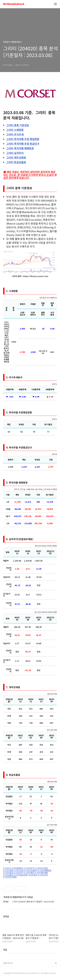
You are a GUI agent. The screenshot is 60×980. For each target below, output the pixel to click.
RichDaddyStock (14, 4)
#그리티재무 (29, 873)
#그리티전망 (8, 870)
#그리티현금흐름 (20, 875)
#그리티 (6, 868)
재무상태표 (16, 157)
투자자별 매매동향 (20, 148)
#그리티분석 (32, 875)
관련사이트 (8, 963)
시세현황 (15, 130)
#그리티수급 (19, 870)
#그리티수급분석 (31, 870)
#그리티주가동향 (10, 877)
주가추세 (15, 134)
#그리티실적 (8, 873)
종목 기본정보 (18, 125)
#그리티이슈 (43, 875)
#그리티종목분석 (17, 868)
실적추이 (15, 153)
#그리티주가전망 (41, 868)
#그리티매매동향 (45, 870)
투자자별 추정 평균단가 (23, 144)
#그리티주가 (29, 868)
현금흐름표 (16, 162)
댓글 (5, 950)
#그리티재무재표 (41, 873)
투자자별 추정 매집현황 (23, 139)
